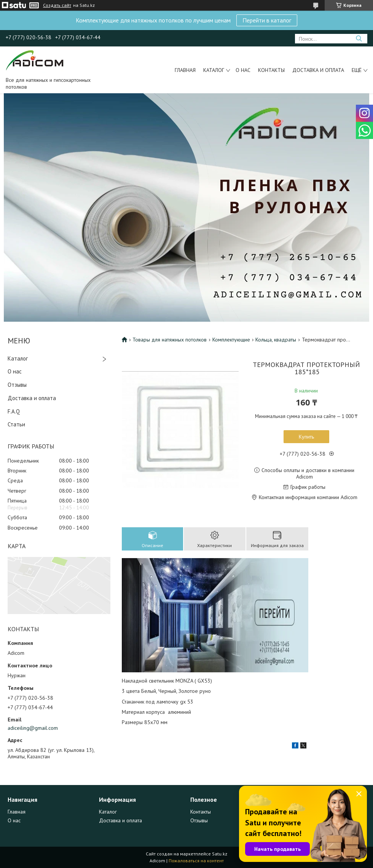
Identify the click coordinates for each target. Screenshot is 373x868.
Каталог (214, 70)
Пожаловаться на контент (196, 861)
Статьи (16, 424)
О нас (243, 70)
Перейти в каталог (267, 20)
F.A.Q (14, 411)
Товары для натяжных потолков (170, 340)
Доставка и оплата (318, 70)
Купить (306, 437)
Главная (185, 70)
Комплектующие (231, 340)
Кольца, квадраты (276, 340)
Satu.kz (220, 854)
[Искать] (359, 39)
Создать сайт (57, 5)
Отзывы (17, 385)
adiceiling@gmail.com (33, 728)
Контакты (271, 70)
